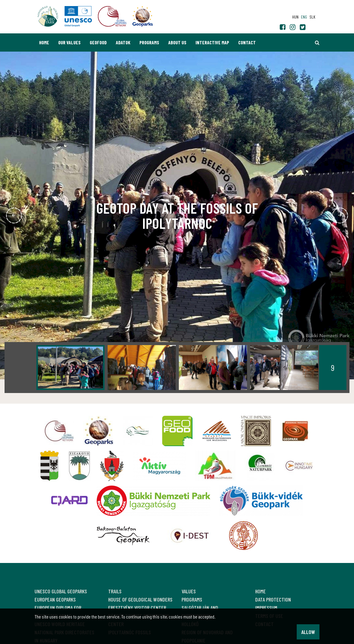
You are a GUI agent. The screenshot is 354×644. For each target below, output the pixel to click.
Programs (149, 42)
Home (44, 42)
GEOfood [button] (98, 42)
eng (304, 17)
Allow (308, 632)
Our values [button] (69, 42)
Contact (247, 42)
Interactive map (212, 42)
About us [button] (177, 42)
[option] (70, 368)
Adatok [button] (123, 42)
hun (295, 17)
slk (312, 17)
